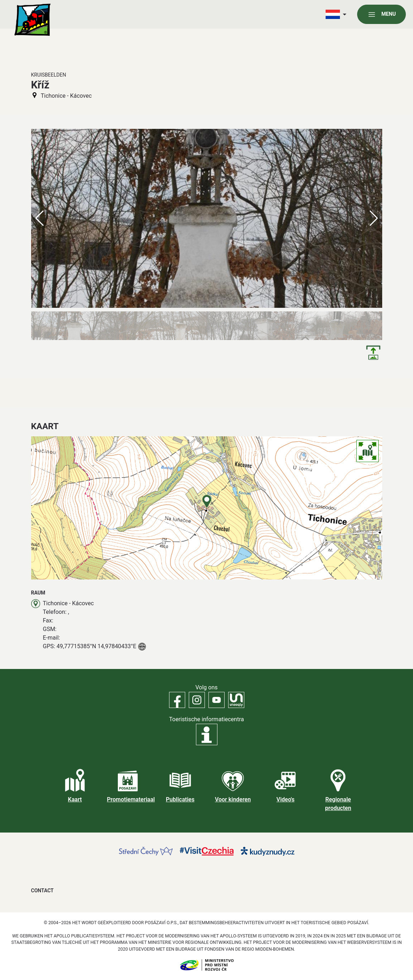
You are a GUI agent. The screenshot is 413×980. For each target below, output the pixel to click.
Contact (42, 891)
